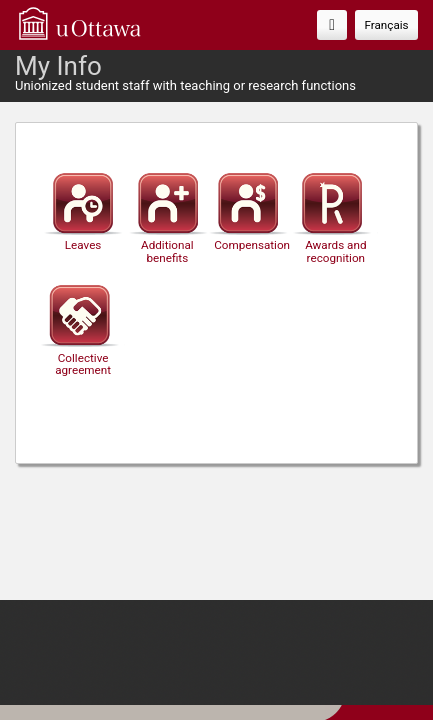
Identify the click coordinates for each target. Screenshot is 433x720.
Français (386, 25)
